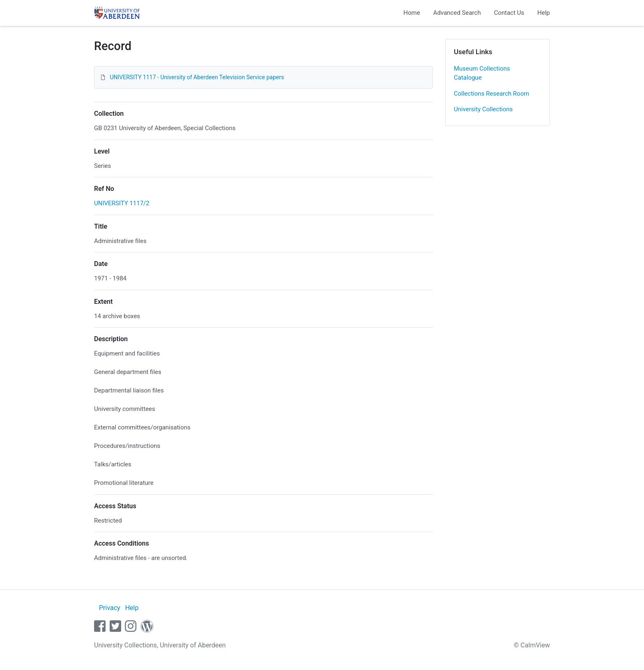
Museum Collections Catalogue (482, 73)
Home (412, 13)
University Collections (483, 109)
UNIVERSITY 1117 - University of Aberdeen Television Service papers (197, 77)
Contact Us (509, 13)
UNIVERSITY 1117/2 (122, 203)
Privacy (110, 608)
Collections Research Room (492, 94)
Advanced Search (457, 13)
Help (544, 13)
